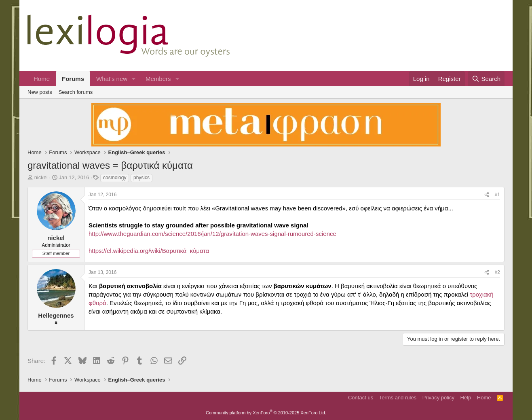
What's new (112, 79)
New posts (40, 92)
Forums (73, 79)
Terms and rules (398, 398)
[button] (134, 79)
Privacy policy (438, 398)
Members (158, 79)
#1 (497, 195)
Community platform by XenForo (266, 413)
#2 (497, 272)
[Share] (487, 195)
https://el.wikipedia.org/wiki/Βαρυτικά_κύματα (149, 251)
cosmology (115, 178)
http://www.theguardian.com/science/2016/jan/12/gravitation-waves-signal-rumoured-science (212, 234)
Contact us (361, 398)
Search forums (76, 92)
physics (141, 178)
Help (466, 398)
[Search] (486, 79)
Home (42, 79)
